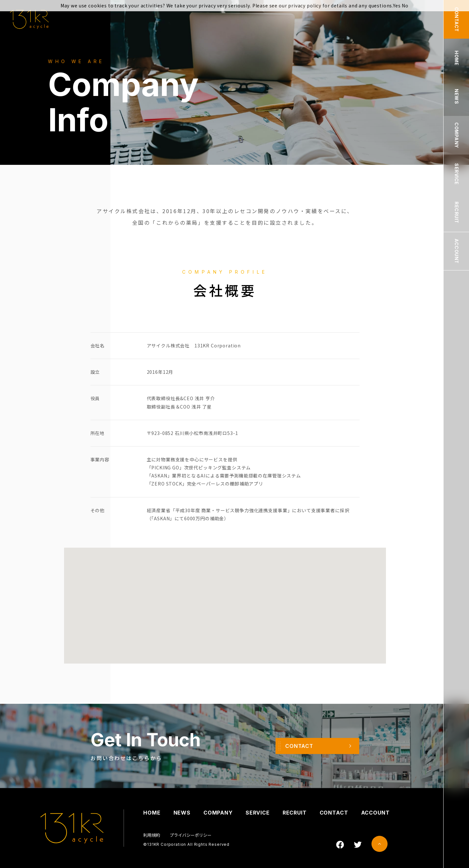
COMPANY (218, 813)
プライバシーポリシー (191, 835)
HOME (152, 813)
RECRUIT (295, 813)
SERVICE (258, 813)
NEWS (182, 813)
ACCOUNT (375, 813)
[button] (225, 598)
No (405, 5)
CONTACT (334, 813)
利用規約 (152, 835)
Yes (397, 5)
